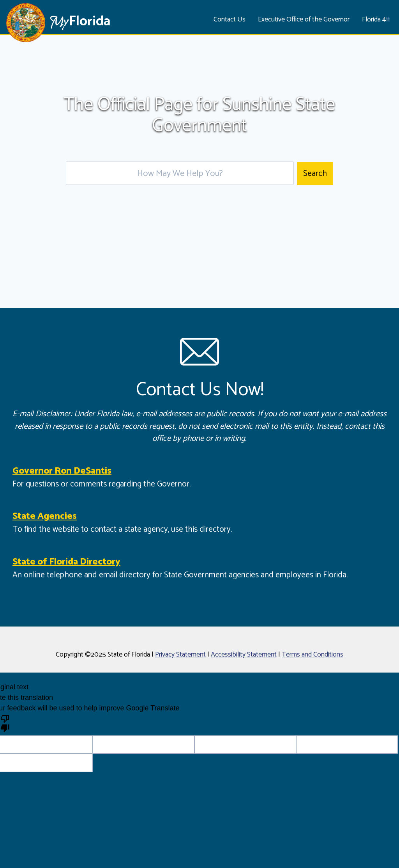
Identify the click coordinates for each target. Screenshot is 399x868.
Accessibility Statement (244, 655)
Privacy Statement (180, 655)
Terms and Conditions (312, 655)
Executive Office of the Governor (304, 20)
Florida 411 (376, 20)
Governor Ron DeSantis (62, 471)
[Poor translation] (5, 723)
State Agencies (45, 516)
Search (315, 174)
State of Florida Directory (66, 562)
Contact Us (230, 20)
